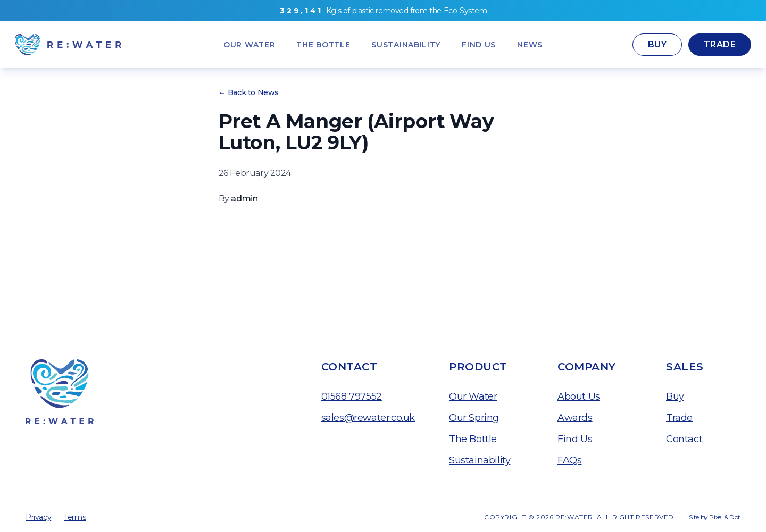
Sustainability (480, 460)
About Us (579, 396)
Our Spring (474, 418)
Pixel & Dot (725, 517)
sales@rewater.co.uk (368, 418)
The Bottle (473, 439)
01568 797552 (352, 396)
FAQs (569, 460)
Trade (720, 44)
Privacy (38, 517)
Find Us (575, 439)
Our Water (473, 396)
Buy (657, 44)
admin (244, 199)
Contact (684, 439)
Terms (75, 517)
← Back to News (249, 92)
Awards (575, 418)
